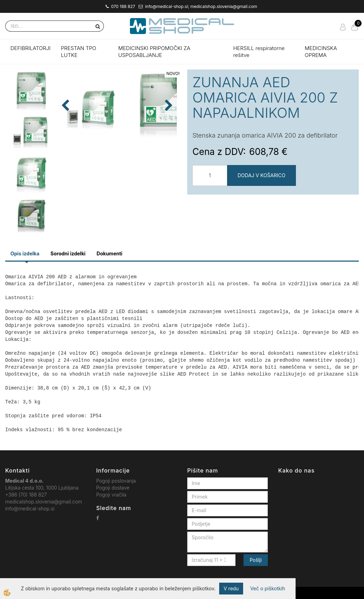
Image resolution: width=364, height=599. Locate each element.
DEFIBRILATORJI (30, 48)
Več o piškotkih (267, 588)
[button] (168, 131)
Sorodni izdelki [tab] (68, 253)
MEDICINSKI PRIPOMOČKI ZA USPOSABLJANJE (154, 52)
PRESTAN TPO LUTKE (78, 52)
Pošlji (256, 560)
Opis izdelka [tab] (25, 253)
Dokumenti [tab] (109, 253)
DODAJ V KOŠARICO (262, 175)
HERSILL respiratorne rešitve (259, 52)
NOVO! (173, 73)
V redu (231, 588)
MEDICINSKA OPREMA (321, 52)
